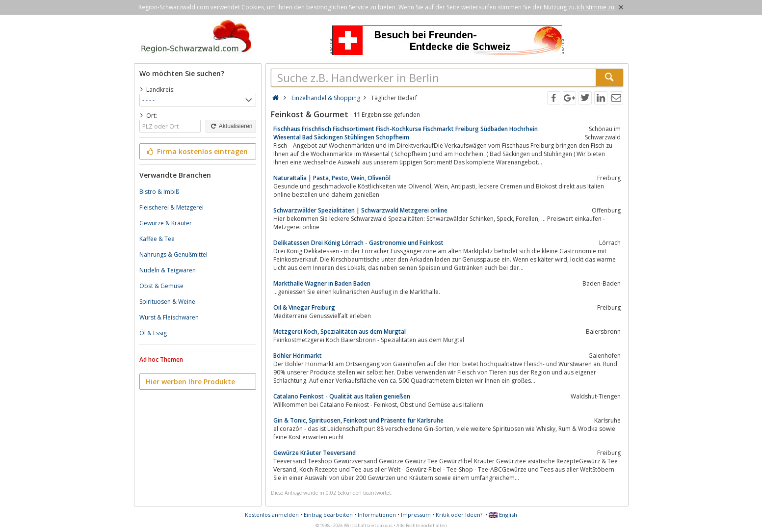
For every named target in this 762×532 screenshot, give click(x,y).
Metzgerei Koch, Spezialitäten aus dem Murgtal (340, 332)
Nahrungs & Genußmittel (173, 254)
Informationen (377, 515)
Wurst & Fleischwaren (169, 317)
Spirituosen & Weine (167, 302)
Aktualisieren (231, 126)
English (503, 515)
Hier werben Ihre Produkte (190, 382)
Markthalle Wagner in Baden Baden (322, 283)
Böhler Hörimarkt (298, 356)
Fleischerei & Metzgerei (171, 207)
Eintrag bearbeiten (328, 515)
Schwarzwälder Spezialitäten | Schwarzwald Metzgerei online (360, 210)
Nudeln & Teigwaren (168, 270)
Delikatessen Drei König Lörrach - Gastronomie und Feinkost (358, 243)
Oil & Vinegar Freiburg (304, 307)
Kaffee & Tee (157, 239)
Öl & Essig (153, 333)
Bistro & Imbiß (159, 192)
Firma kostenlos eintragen (197, 151)
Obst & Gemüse (161, 286)
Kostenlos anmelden (272, 515)
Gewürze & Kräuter (166, 223)
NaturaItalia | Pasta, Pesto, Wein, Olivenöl (332, 178)
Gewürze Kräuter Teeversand (315, 453)
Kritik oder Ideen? (459, 515)
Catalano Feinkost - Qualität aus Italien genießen (342, 396)
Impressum (416, 515)
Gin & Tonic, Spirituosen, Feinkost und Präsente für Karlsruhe (358, 420)
